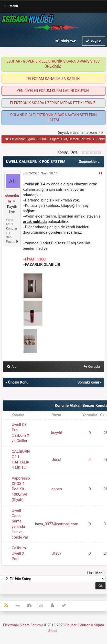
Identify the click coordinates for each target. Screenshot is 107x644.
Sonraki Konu (88, 382)
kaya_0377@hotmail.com (57, 524)
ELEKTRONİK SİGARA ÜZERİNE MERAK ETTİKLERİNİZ (53, 103)
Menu (12, 6)
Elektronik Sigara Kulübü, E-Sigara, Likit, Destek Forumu (51, 139)
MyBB (58, 632)
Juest (57, 460)
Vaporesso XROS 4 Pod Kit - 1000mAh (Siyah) (21, 489)
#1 (100, 173)
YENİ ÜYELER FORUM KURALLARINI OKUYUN (53, 91)
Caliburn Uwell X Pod (19, 553)
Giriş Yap (65, 41)
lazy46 (57, 433)
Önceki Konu (18, 382)
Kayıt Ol (94, 41)
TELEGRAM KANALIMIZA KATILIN (53, 79)
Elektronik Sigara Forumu (23, 625)
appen (57, 489)
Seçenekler (90, 162)
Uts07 (57, 553)
